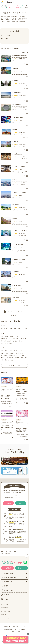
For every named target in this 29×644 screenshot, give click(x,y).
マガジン (5, 599)
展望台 (3, 343)
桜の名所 (21, 353)
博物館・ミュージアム (7, 339)
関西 (19, 329)
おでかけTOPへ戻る (14, 366)
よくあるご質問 (6, 611)
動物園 (3, 341)
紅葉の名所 (10, 358)
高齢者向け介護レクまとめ (7, 423)
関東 (11, 329)
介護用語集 (4, 608)
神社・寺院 (14, 341)
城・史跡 (21, 341)
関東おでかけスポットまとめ (7, 390)
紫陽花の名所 (12, 355)
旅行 (2, 351)
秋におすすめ (5, 353)
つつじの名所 (21, 355)
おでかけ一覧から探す (9, 321)
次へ (13, 315)
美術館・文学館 (14, 336)
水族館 (8, 341)
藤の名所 (3, 358)
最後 (16, 315)
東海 (15, 329)
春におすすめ (9, 351)
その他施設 (9, 343)
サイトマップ (5, 618)
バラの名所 (4, 355)
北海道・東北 (5, 329)
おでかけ (5, 595)
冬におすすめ (13, 353)
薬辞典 (5, 586)
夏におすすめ (17, 351)
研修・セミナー (7, 590)
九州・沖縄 (25, 329)
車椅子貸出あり (5, 360)
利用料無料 (24, 358)
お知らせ (4, 615)
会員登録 (17, 7)
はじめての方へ (6, 604)
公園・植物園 (5, 336)
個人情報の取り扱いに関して (11, 629)
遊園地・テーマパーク (20, 339)
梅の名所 (17, 358)
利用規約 (23, 629)
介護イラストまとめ (21, 389)
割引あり (13, 360)
